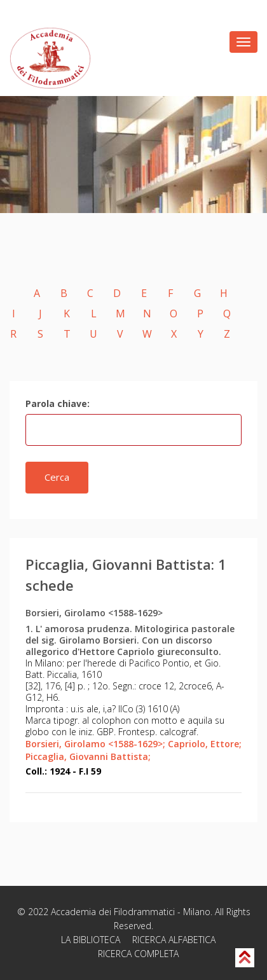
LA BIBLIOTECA (91, 940)
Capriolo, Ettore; (205, 744)
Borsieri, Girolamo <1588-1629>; (95, 744)
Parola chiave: (58, 404)
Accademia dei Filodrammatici (113, 912)
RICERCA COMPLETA (138, 954)
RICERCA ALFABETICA (174, 940)
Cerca (57, 477)
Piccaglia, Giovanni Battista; (88, 756)
